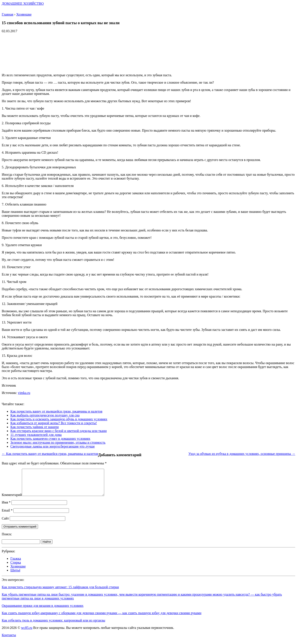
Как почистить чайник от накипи (35, 427)
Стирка (16, 568)
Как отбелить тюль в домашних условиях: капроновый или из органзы (53, 626)
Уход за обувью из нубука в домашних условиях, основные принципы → (242, 454)
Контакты (9, 640)
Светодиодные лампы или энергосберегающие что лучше (53, 446)
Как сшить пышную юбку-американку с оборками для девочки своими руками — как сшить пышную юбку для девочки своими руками (101, 618)
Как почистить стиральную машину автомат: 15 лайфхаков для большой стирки (60, 592)
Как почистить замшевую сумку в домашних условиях (50, 439)
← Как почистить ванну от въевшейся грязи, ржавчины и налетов (50, 454)
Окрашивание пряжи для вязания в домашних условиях (43, 611)
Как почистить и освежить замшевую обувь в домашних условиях (59, 419)
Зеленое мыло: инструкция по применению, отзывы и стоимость (58, 442)
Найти (47, 547)
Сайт (5, 524)
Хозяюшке (18, 571)
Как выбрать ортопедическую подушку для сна (45, 415)
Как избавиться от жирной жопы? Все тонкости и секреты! (54, 423)
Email (7, 516)
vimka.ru (24, 393)
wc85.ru (27, 633)
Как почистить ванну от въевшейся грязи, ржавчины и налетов (56, 411)
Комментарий (12, 500)
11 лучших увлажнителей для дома (36, 435)
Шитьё (15, 575)
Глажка (16, 564)
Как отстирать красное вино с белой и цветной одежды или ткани (59, 431)
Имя (6, 508)
